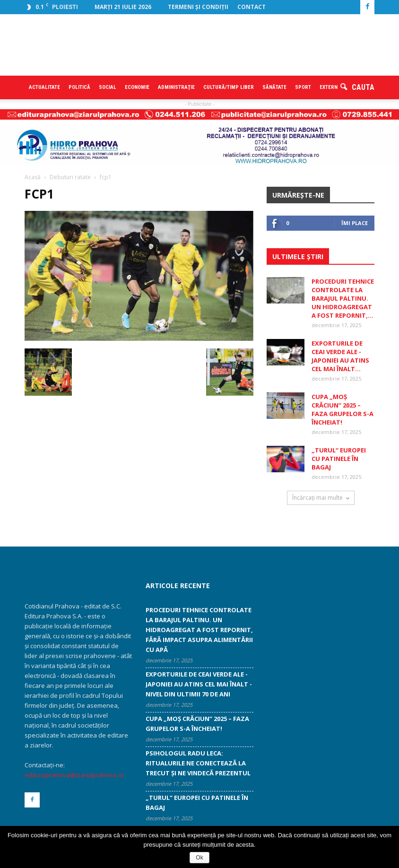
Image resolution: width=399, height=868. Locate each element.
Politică (79, 87)
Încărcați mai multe (321, 498)
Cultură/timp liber (229, 87)
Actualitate (44, 87)
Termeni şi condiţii (198, 7)
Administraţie (176, 87)
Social (108, 87)
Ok (199, 858)
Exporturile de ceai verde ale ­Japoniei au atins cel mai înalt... (340, 356)
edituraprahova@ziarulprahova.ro (74, 775)
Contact (252, 7)
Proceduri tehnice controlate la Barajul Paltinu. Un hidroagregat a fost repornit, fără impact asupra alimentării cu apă (199, 630)
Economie (137, 87)
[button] (357, 87)
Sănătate (274, 87)
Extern (329, 87)
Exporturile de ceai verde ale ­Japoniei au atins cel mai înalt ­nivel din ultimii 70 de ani (199, 684)
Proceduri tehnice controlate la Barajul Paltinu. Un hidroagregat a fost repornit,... (343, 298)
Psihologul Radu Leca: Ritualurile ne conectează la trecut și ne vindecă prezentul (198, 763)
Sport (303, 87)
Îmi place (355, 223)
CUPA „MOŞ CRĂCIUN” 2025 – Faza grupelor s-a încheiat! (343, 409)
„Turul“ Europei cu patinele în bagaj (339, 459)
